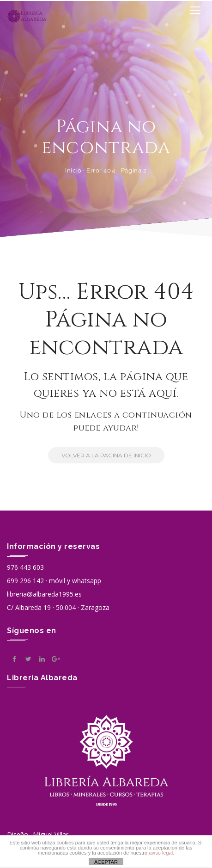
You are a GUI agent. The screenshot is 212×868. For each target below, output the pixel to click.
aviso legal (161, 853)
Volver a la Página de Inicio (100, 455)
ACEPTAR (106, 862)
